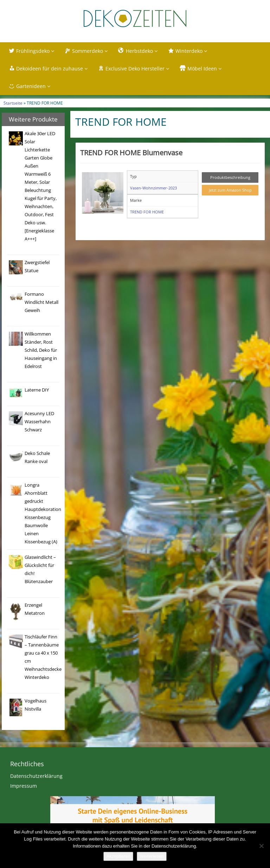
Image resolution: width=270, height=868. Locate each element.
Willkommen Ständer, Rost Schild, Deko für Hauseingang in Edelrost (41, 350)
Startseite (13, 103)
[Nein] (261, 846)
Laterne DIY (37, 390)
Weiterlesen (152, 856)
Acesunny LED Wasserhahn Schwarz (39, 422)
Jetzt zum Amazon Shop (230, 190)
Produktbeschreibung (230, 177)
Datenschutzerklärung (36, 776)
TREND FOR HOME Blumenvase (131, 152)
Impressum (24, 786)
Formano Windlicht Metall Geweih (41, 302)
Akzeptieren (118, 856)
